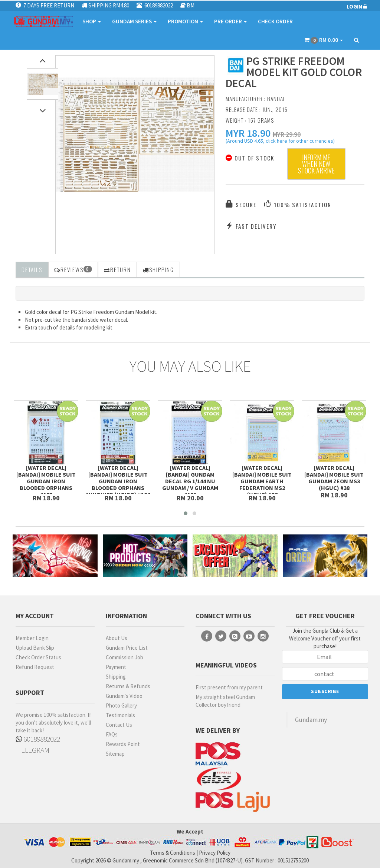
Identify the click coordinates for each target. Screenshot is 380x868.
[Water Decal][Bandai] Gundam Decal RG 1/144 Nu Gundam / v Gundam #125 (190, 481)
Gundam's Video (124, 696)
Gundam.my (311, 720)
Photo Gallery (121, 705)
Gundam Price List (127, 648)
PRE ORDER (230, 21)
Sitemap (115, 754)
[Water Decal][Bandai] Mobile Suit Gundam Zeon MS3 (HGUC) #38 (334, 478)
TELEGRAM (32, 750)
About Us (117, 638)
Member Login (32, 638)
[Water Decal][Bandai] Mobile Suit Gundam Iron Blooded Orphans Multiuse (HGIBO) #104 (118, 481)
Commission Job (125, 657)
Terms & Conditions (173, 853)
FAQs (112, 734)
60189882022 (38, 739)
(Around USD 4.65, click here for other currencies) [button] (280, 142)
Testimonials (120, 715)
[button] (248, 133)
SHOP (92, 21)
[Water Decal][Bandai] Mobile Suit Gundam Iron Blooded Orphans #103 (46, 481)
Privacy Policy (215, 853)
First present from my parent (229, 687)
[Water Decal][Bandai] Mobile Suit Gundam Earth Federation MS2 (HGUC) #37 (262, 481)
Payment (116, 667)
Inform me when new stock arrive (316, 164)
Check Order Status (38, 657)
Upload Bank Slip (35, 648)
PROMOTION (185, 21)
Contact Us (119, 725)
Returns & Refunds (128, 686)
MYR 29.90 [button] (287, 134)
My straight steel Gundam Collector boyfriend (225, 701)
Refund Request (35, 667)
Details (32, 269)
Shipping (116, 677)
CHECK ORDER (275, 21)
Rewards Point (123, 744)
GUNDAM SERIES (134, 21)
